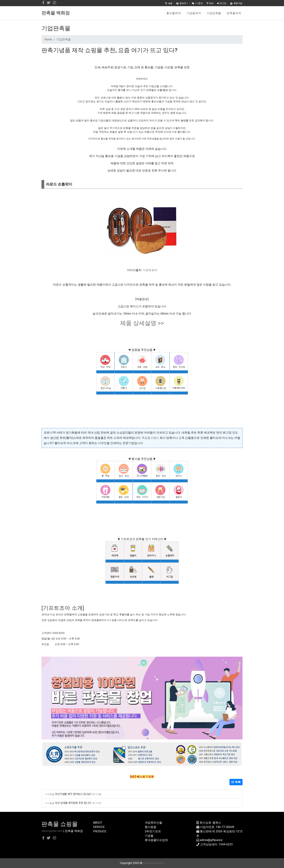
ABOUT (98, 823)
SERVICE (99, 827)
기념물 (149, 836)
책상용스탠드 (150, 438)
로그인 (222, 3)
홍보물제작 (174, 13)
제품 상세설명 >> (142, 323)
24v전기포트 (153, 831)
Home (48, 39)
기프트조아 (150, 270)
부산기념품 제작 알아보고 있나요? (73, 794)
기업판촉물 (214, 13)
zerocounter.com (52, 831)
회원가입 (236, 3)
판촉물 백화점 (56, 13)
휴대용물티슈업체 (156, 840)
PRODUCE (100, 831)
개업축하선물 (153, 823)
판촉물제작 (234, 13)
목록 (236, 782)
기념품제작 (194, 13)
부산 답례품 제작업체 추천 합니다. (73, 803)
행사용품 (151, 827)
